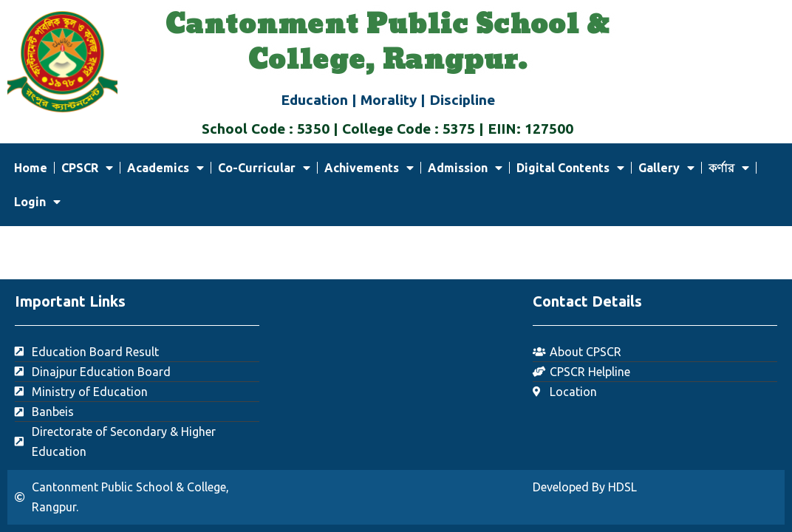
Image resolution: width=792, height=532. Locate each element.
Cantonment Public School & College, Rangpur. (388, 43)
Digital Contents (570, 168)
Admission (465, 168)
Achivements (369, 168)
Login (37, 202)
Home (31, 168)
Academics (165, 168)
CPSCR (87, 168)
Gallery (666, 168)
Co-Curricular (264, 168)
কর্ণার (729, 168)
